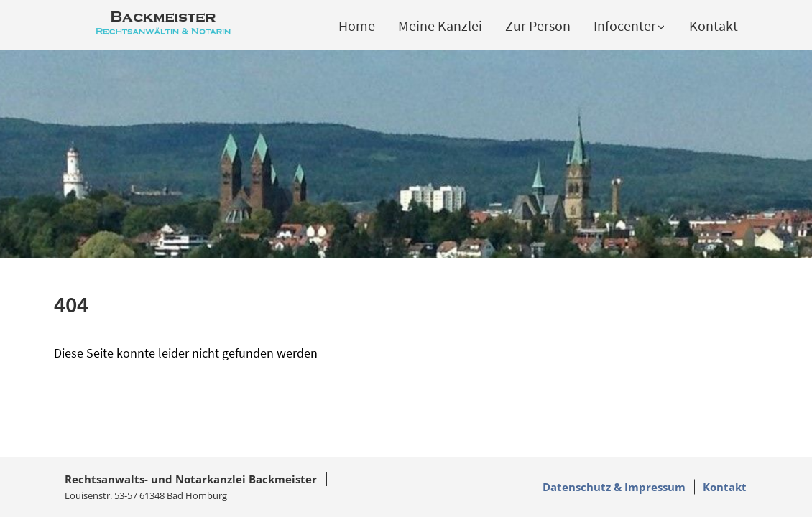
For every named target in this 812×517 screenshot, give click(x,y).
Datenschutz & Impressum (614, 487)
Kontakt (714, 25)
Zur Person (538, 25)
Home (357, 25)
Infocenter (630, 25)
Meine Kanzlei (440, 25)
